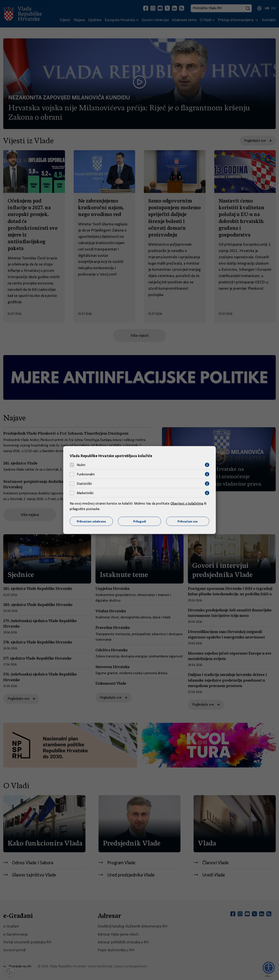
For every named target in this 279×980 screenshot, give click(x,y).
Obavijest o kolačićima (187, 503)
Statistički (84, 484)
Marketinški (85, 493)
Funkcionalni (86, 474)
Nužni (81, 465)
